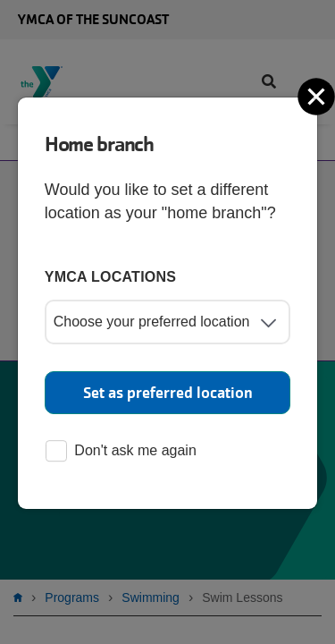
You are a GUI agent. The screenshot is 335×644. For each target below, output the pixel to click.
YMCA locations (111, 277)
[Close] (318, 97)
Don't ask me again (121, 452)
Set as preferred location (168, 393)
